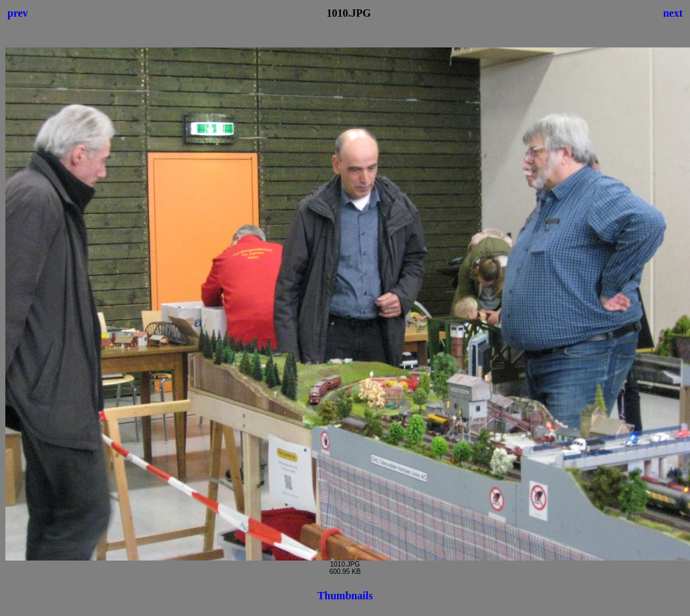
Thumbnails (345, 596)
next (673, 13)
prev (18, 13)
